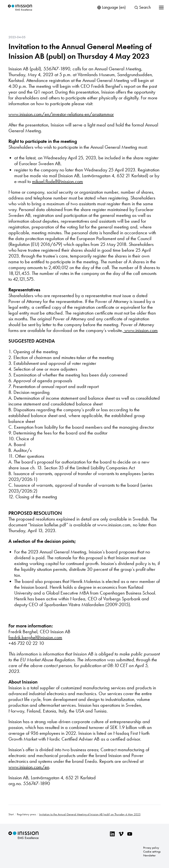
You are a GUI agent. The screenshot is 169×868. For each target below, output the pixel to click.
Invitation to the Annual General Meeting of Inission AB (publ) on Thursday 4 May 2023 (80, 51)
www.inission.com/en (29, 767)
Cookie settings (152, 852)
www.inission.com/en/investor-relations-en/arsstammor (61, 114)
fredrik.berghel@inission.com (35, 637)
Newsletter (149, 855)
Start (11, 814)
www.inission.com (140, 330)
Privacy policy (151, 848)
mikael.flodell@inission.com (57, 181)
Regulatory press (26, 814)
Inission (20, 8)
